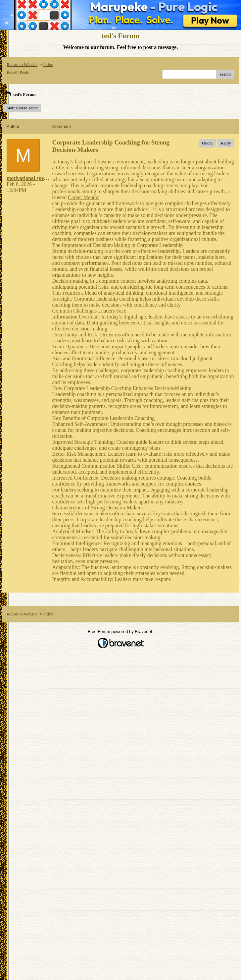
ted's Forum (20, 94)
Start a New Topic (22, 108)
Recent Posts (18, 72)
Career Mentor (83, 197)
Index (48, 64)
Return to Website (22, 64)
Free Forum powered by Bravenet (120, 632)
